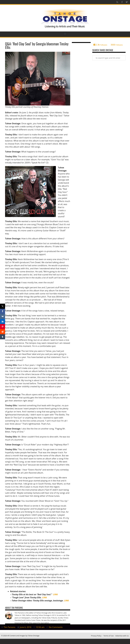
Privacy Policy (96, 636)
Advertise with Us (122, 636)
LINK (55, 594)
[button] (65, 34)
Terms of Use (109, 636)
